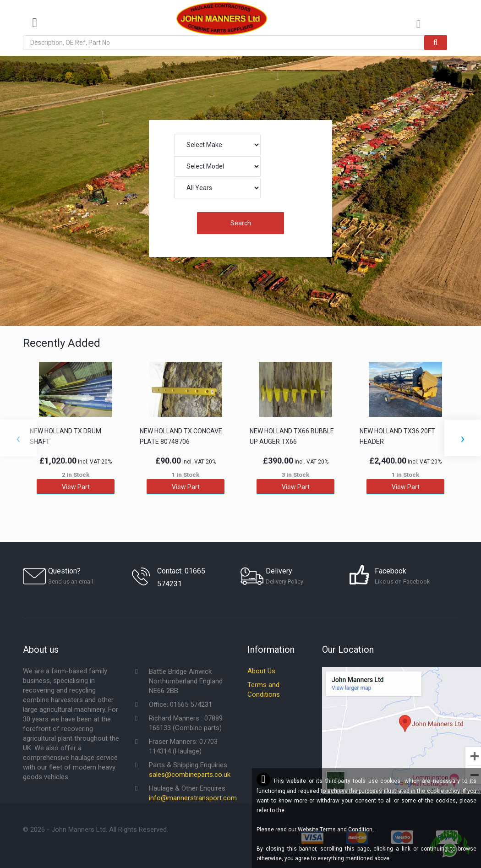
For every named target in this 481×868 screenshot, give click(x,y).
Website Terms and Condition (335, 830)
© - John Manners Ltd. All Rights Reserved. (96, 830)
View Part (76, 486)
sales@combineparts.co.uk (190, 775)
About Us (261, 671)
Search (241, 223)
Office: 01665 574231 (180, 704)
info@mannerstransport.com (193, 798)
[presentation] (18, 438)
